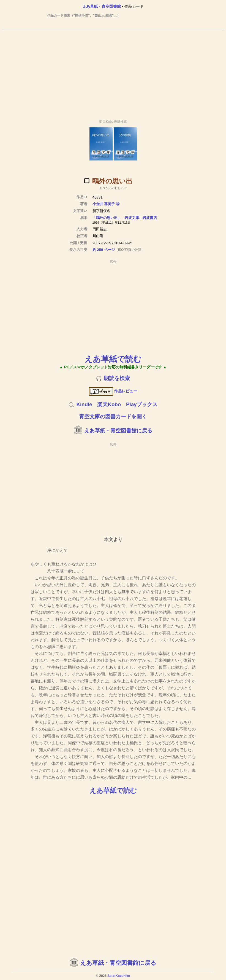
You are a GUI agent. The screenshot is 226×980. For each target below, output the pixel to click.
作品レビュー (113, 391)
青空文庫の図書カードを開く (113, 417)
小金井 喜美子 (104, 204)
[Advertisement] (113, 72)
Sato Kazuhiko (119, 976)
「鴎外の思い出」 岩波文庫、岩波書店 (125, 218)
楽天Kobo (109, 404)
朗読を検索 (117, 378)
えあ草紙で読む (113, 359)
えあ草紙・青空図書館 (102, 6)
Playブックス (142, 404)
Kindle (84, 404)
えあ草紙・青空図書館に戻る (118, 431)
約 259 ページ (104, 250)
